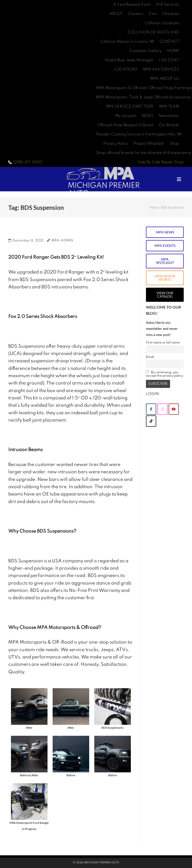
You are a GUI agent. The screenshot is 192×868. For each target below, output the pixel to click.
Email (150, 357)
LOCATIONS (126, 70)
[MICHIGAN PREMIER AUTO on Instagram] (163, 409)
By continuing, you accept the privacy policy (164, 374)
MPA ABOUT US (165, 79)
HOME (173, 51)
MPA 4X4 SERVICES (161, 70)
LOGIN (152, 394)
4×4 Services (168, 5)
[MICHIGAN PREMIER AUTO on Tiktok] (151, 421)
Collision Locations (162, 23)
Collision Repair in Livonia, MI (127, 42)
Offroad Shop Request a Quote (125, 125)
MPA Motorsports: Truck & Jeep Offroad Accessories (143, 97)
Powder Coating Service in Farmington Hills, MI (139, 134)
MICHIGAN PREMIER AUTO (102, 863)
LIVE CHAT (169, 60)
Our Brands (169, 125)
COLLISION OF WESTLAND (153, 32)
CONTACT (169, 42)
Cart (153, 14)
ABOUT (116, 14)
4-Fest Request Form (132, 5)
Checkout (171, 14)
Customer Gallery (146, 51)
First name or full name (163, 343)
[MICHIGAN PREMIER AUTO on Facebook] (151, 409)
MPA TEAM (169, 107)
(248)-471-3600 (28, 162)
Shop (174, 144)
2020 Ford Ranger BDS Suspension (55, 232)
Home (154, 207)
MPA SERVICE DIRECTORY (130, 107)
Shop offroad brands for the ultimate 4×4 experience (144, 153)
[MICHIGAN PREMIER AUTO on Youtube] (174, 409)
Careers (136, 14)
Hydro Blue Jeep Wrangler (129, 60)
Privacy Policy (116, 144)
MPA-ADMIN (62, 241)
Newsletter (169, 116)
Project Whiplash (149, 144)
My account (126, 116)
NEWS (148, 116)
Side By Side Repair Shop (161, 162)
